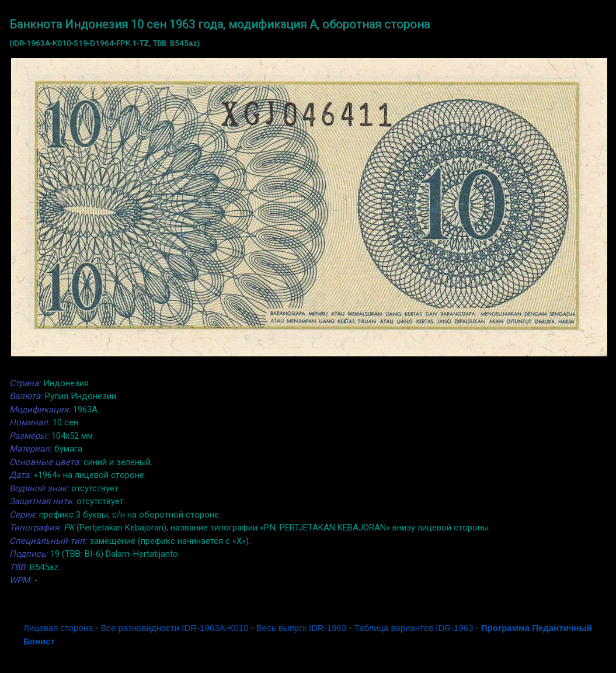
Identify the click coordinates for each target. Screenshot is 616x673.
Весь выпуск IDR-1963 (301, 628)
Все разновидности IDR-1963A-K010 (175, 628)
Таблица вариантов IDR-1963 (414, 628)
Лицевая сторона (58, 628)
